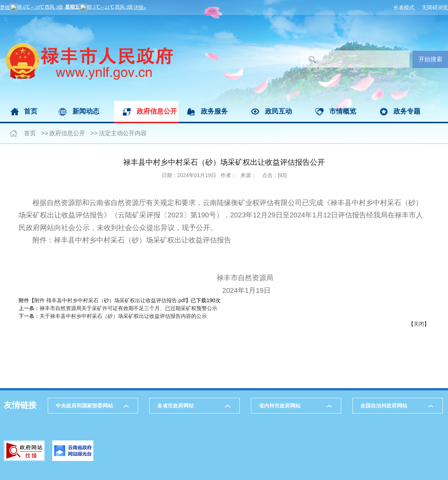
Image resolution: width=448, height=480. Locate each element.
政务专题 (407, 111)
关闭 (419, 324)
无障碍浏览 (435, 7)
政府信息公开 (157, 111)
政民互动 (279, 111)
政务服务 (214, 111)
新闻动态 (86, 111)
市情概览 (343, 111)
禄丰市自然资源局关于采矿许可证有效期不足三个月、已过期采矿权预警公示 (128, 308)
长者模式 (404, 7)
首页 (31, 111)
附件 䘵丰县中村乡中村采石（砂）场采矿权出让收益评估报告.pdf (110, 300)
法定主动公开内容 (123, 133)
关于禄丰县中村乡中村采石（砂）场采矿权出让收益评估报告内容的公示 (123, 316)
